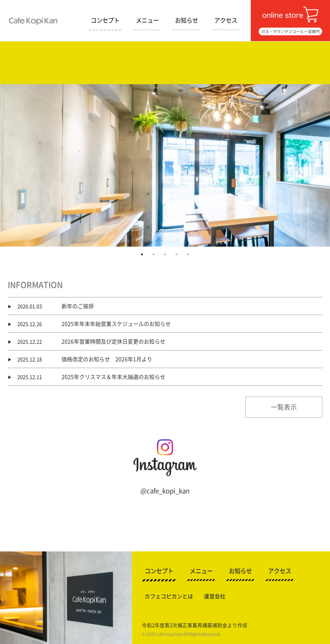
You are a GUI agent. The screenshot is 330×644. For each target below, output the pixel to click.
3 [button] (165, 254)
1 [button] (142, 254)
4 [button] (177, 254)
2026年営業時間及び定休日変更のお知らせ (113, 341)
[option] (165, 165)
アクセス (226, 20)
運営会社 (215, 596)
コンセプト (105, 20)
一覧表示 (284, 407)
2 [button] (153, 254)
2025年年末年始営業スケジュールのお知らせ (116, 324)
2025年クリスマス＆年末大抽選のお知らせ (113, 377)
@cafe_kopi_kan (165, 491)
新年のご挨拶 (78, 306)
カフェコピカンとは (169, 596)
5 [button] (188, 254)
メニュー (147, 20)
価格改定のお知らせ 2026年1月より (107, 359)
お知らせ (187, 20)
